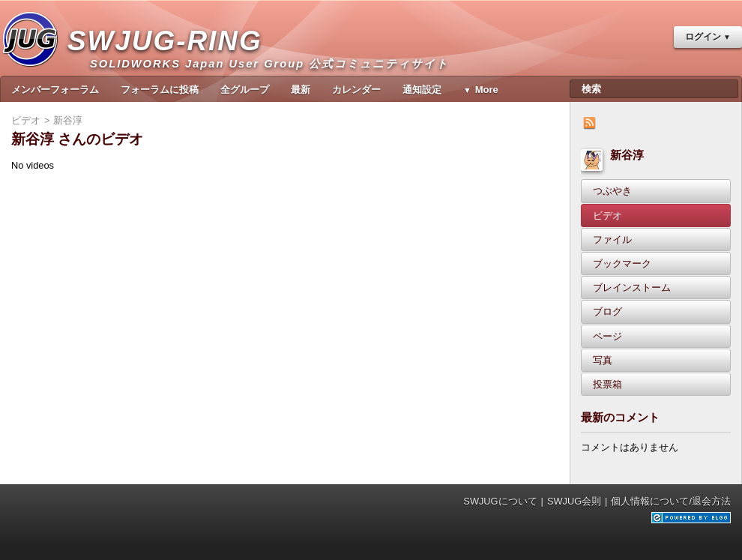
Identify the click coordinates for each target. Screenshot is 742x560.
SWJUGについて (500, 501)
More (487, 90)
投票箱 (607, 384)
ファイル (612, 240)
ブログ (607, 311)
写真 (603, 360)
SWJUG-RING (171, 57)
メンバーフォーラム (55, 90)
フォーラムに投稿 (160, 90)
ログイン (703, 37)
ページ (607, 336)
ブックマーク (622, 264)
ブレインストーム (632, 287)
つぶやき (612, 191)
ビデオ (607, 216)
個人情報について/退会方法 (671, 501)
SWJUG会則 (574, 501)
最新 (301, 90)
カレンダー (356, 90)
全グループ (245, 90)
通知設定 (422, 90)
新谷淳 (627, 155)
